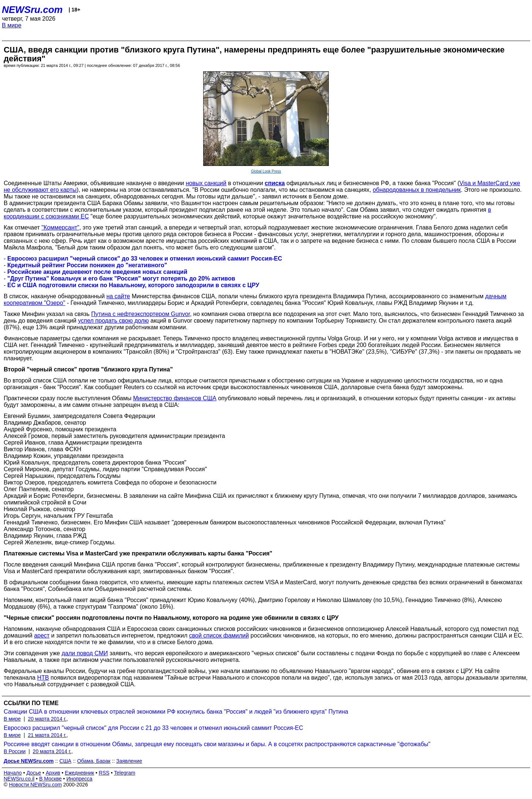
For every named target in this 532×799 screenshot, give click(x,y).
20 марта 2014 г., (48, 719)
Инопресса (80, 779)
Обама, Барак (94, 761)
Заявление (129, 761)
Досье (34, 773)
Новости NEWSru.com (35, 785)
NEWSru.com (32, 10)
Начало (13, 773)
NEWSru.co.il (19, 779)
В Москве (50, 779)
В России (15, 751)
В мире (12, 25)
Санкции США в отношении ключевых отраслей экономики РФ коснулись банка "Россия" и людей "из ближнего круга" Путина (176, 712)
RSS (104, 773)
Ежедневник (80, 773)
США (65, 761)
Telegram (125, 773)
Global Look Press (266, 171)
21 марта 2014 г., (48, 735)
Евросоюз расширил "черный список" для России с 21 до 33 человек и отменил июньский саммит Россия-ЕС (153, 728)
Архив (53, 773)
